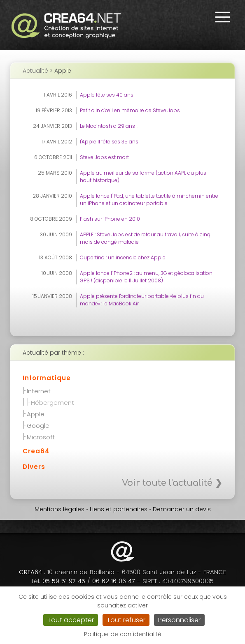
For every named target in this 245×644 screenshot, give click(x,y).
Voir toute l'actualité (167, 483)
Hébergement (52, 402)
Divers (34, 467)
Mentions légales (59, 509)
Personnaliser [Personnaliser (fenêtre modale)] (179, 620)
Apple (36, 413)
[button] (222, 17)
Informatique (47, 378)
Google (38, 425)
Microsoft (41, 436)
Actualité (35, 71)
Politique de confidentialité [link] (123, 634)
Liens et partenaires (119, 509)
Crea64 (36, 451)
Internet (39, 390)
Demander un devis (182, 509)
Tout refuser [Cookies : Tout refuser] (126, 620)
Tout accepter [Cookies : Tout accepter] (71, 620)
